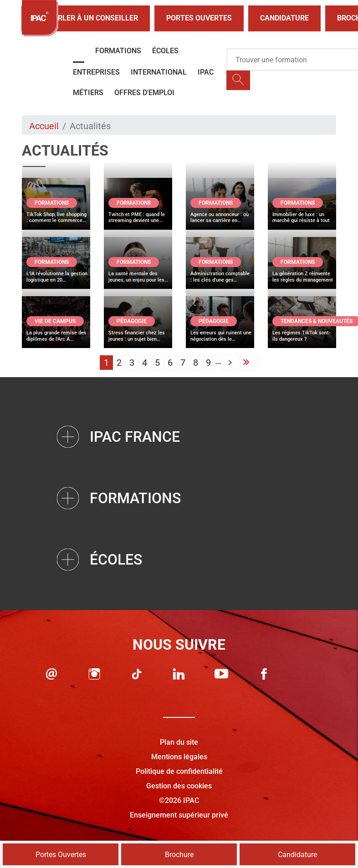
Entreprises (96, 72)
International (159, 72)
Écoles (165, 51)
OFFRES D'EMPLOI (144, 93)
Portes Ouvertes (199, 18)
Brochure (179, 855)
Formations (118, 51)
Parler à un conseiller (86, 18)
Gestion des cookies (179, 786)
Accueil (44, 126)
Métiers (88, 93)
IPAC (206, 72)
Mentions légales (179, 757)
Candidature (284, 18)
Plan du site (179, 742)
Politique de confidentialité (179, 771)
